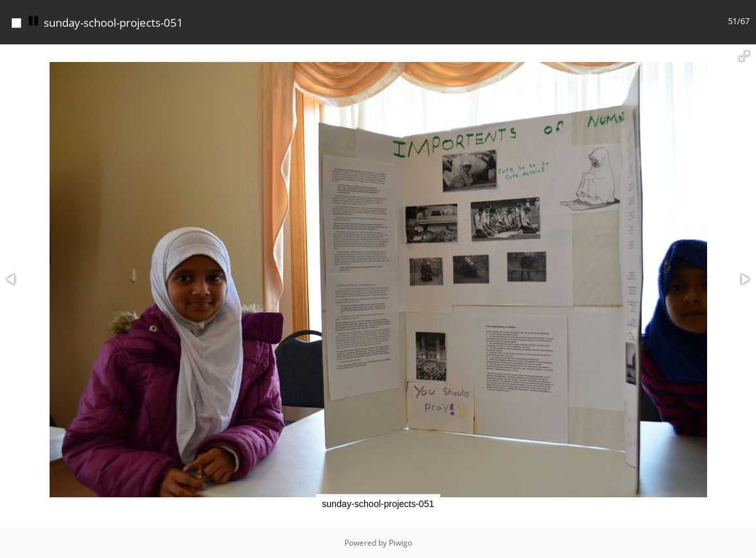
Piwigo (401, 543)
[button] (744, 56)
